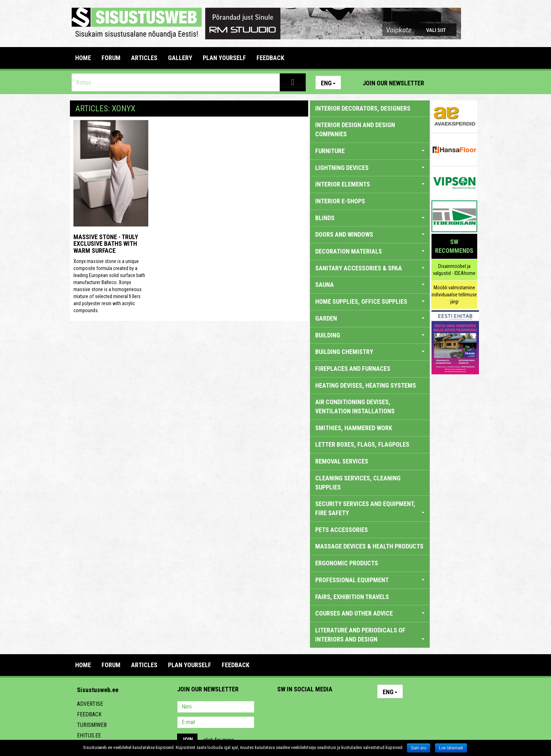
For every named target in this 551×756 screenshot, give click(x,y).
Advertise (90, 704)
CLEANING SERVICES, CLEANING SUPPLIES (358, 483)
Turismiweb (92, 725)
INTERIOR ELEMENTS (370, 184)
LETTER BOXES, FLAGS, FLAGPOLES (362, 444)
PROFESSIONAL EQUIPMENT (370, 580)
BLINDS (370, 218)
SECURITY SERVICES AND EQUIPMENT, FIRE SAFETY (370, 508)
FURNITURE (370, 151)
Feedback (89, 714)
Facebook (455, 83)
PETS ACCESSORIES (342, 530)
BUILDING (370, 335)
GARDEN (370, 318)
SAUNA (370, 285)
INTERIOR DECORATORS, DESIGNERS (363, 108)
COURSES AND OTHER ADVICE (370, 613)
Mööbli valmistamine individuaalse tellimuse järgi (454, 295)
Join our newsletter (393, 83)
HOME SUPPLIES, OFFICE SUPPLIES (370, 301)
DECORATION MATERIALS (370, 251)
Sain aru (419, 748)
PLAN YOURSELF (224, 58)
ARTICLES (144, 58)
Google (344, 708)
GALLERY (180, 58)
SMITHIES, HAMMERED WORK (354, 428)
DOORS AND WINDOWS (370, 234)
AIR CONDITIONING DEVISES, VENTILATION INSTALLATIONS (355, 406)
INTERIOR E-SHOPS (340, 201)
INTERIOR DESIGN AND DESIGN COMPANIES (355, 129)
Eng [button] (328, 83)
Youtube (470, 83)
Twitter (329, 708)
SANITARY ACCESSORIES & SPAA (370, 268)
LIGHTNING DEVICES (370, 168)
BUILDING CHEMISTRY (370, 352)
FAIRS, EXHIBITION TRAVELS (352, 597)
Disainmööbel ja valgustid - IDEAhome (454, 270)
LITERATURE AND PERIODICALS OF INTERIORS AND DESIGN (370, 635)
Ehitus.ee (89, 735)
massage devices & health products (369, 546)
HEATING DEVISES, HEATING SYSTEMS (366, 385)
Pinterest (440, 83)
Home (83, 58)
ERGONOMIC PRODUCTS (347, 563)
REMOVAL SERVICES (342, 461)
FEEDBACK (270, 58)
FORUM (111, 58)
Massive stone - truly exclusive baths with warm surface (106, 244)
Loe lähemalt (451, 748)
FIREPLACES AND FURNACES (353, 369)
